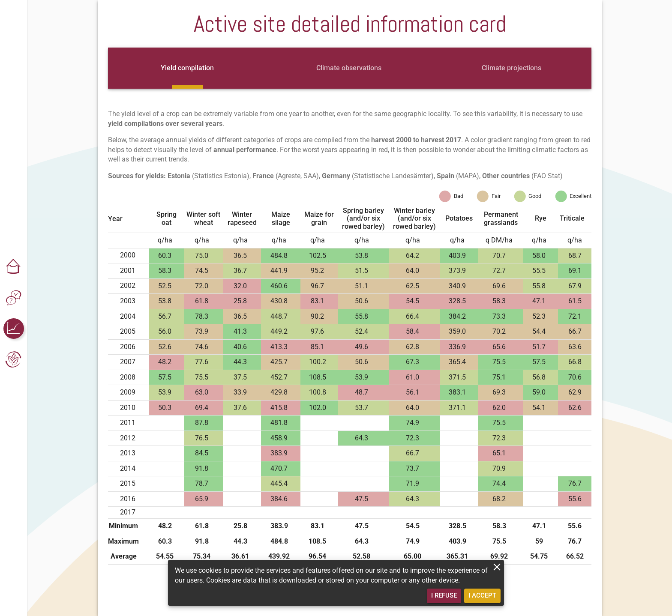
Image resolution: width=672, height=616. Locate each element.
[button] (14, 267)
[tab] (187, 68)
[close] (497, 567)
